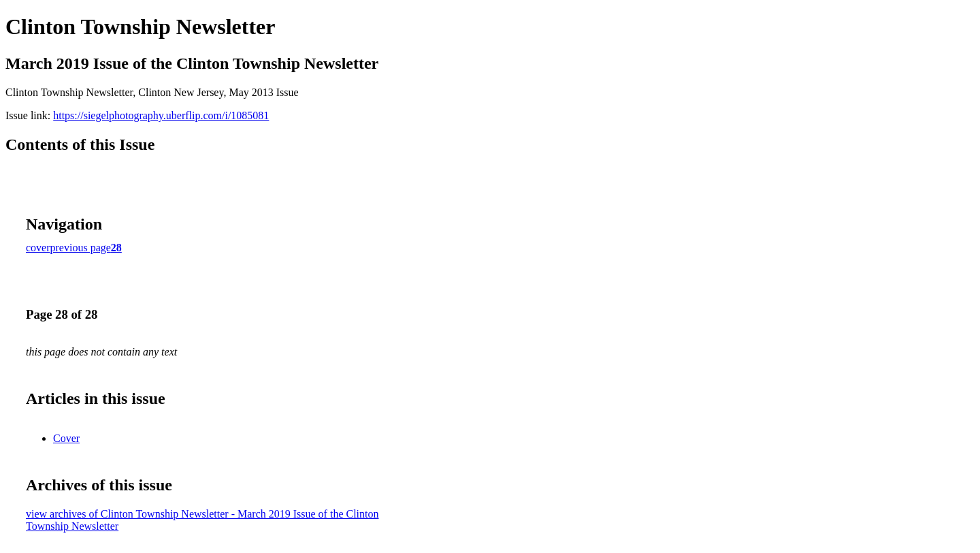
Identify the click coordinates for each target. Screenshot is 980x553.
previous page (81, 248)
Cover (66, 438)
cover (38, 248)
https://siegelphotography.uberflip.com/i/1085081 (161, 115)
